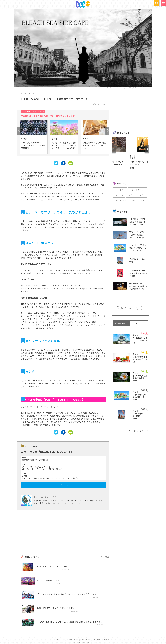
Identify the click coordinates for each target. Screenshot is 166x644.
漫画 (143, 200)
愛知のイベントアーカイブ (45, 497)
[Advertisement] (63, 533)
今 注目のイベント (121, 323)
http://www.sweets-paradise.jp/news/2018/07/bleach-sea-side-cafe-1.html (129, 88)
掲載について (73, 640)
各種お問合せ (86, 640)
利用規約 (97, 640)
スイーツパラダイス (136, 195)
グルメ (32, 93)
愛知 (24, 93)
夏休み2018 (121, 200)
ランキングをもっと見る (136, 431)
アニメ (120, 190)
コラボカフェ (137, 190)
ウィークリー (139, 323)
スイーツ (119, 195)
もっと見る (105, 557)
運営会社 (107, 640)
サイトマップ (61, 640)
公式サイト (63, 485)
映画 (133, 200)
